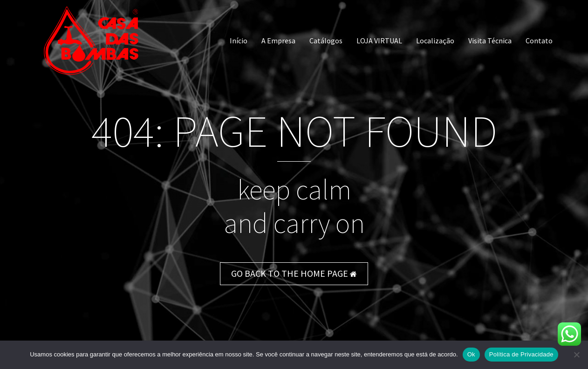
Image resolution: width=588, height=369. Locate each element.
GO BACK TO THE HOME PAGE (294, 273)
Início (239, 41)
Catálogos (326, 41)
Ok (471, 354)
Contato (539, 41)
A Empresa (278, 41)
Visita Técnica (490, 41)
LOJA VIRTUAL (379, 41)
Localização (435, 41)
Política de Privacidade (521, 354)
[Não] (576, 355)
